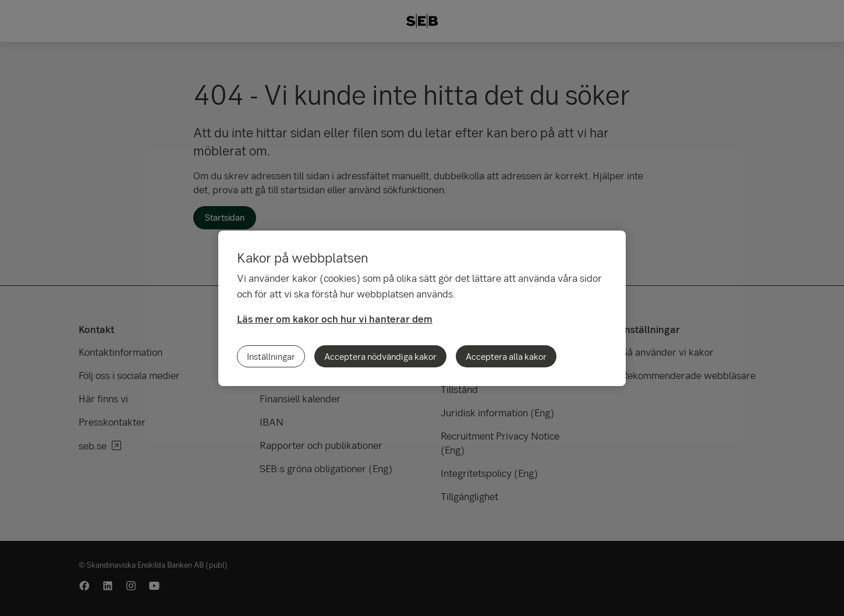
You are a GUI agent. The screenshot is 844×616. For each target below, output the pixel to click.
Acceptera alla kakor (506, 356)
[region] (422, 308)
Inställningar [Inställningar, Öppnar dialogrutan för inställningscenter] (271, 356)
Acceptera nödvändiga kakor (380, 356)
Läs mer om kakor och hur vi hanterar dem (335, 319)
